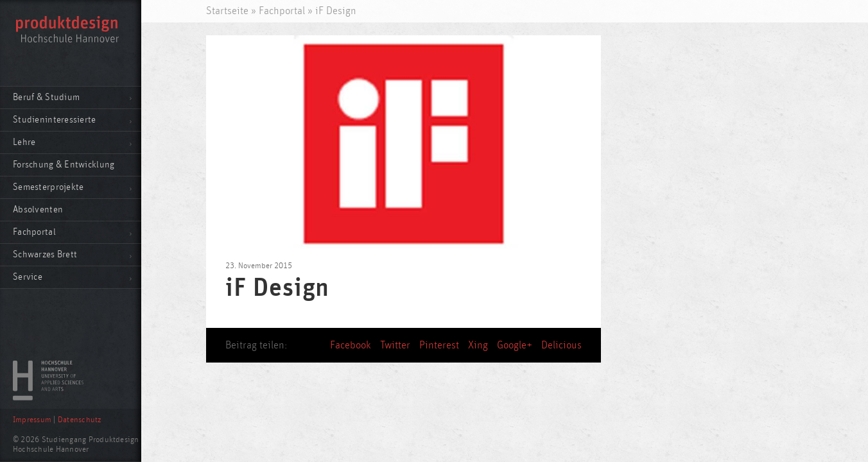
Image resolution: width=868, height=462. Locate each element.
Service (28, 277)
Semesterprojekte (48, 187)
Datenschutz (80, 420)
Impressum (32, 420)
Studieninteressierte (55, 120)
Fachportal (34, 232)
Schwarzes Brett (45, 254)
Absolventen (38, 210)
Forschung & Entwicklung (64, 165)
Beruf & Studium (46, 97)
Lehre (24, 142)
